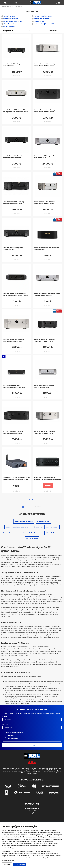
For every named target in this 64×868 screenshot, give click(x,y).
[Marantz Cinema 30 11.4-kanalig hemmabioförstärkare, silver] (48, 204)
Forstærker (18, 7)
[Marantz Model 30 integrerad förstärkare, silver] (48, 158)
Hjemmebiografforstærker (43, 16)
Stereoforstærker (10, 16)
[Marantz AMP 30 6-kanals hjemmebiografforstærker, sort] (16, 388)
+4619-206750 (32, 811)
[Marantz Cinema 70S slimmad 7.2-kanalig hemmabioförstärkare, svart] (16, 296)
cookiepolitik (27, 835)
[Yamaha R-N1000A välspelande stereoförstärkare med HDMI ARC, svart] (48, 480)
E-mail (5, 716)
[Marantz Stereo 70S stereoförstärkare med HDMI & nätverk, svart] (16, 158)
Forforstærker (39, 21)
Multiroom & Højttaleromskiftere (45, 24)
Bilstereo (9, 736)
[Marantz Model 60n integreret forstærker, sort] (16, 67)
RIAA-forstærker (9, 27)
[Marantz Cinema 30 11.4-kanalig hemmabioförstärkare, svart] (48, 342)
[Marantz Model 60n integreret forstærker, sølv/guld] (48, 388)
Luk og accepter (19, 864)
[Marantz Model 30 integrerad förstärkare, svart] (16, 250)
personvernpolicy (34, 854)
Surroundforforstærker (42, 19)
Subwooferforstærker (11, 19)
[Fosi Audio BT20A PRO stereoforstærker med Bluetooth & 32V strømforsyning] (16, 480)
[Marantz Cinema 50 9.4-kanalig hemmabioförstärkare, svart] (16, 204)
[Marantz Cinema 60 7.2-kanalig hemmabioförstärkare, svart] (16, 434)
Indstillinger (7, 864)
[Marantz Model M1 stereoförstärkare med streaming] (48, 250)
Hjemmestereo (6, 7)
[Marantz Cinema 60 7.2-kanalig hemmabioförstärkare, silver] (48, 67)
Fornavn (5, 724)
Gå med (32, 745)
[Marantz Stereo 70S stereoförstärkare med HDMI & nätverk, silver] (48, 296)
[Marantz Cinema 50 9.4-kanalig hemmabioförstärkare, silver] (48, 434)
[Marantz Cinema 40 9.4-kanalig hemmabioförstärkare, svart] (48, 112)
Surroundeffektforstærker (13, 21)
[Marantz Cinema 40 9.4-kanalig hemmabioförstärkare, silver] (16, 342)
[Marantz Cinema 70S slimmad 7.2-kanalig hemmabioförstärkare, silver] (16, 112)
